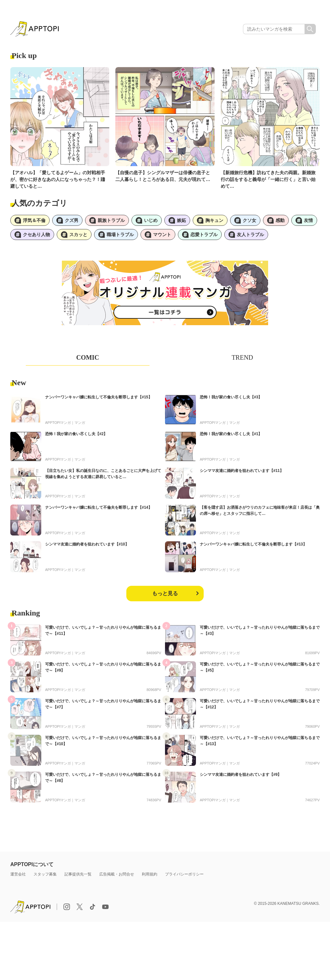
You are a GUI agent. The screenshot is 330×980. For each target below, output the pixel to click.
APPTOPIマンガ (58, 423)
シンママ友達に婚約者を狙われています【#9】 (241, 775)
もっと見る (165, 593)
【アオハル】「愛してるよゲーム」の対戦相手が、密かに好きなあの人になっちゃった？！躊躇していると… (58, 179)
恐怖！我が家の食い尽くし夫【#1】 (231, 434)
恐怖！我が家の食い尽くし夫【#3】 (231, 397)
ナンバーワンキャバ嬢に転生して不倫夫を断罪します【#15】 (99, 397)
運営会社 (18, 874)
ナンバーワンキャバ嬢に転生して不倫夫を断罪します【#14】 (99, 507)
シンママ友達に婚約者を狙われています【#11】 (242, 471)
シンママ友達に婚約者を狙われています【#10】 (87, 544)
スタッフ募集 (45, 874)
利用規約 (150, 874)
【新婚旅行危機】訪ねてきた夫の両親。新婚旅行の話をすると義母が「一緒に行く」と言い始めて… (268, 179)
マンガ (80, 423)
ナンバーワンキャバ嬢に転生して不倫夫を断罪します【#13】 (253, 544)
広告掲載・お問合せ (117, 874)
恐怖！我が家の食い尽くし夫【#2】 (76, 434)
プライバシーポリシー (184, 874)
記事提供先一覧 (78, 874)
